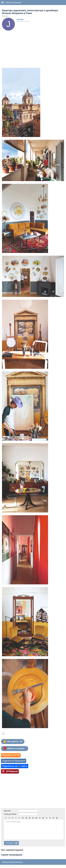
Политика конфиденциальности (12, 862)
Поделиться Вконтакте (14, 761)
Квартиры (5, 16)
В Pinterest (12, 771)
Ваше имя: (7, 811)
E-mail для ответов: (10, 814)
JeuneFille (20, 19)
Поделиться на (15, 766)
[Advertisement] (33, 46)
